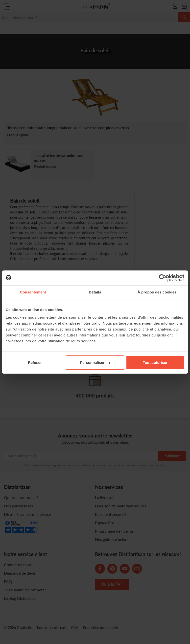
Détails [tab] (95, 292)
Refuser (35, 363)
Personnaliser (95, 363)
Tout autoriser (155, 363)
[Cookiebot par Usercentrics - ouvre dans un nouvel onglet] (163, 278)
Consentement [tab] (33, 292)
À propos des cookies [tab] (157, 292)
